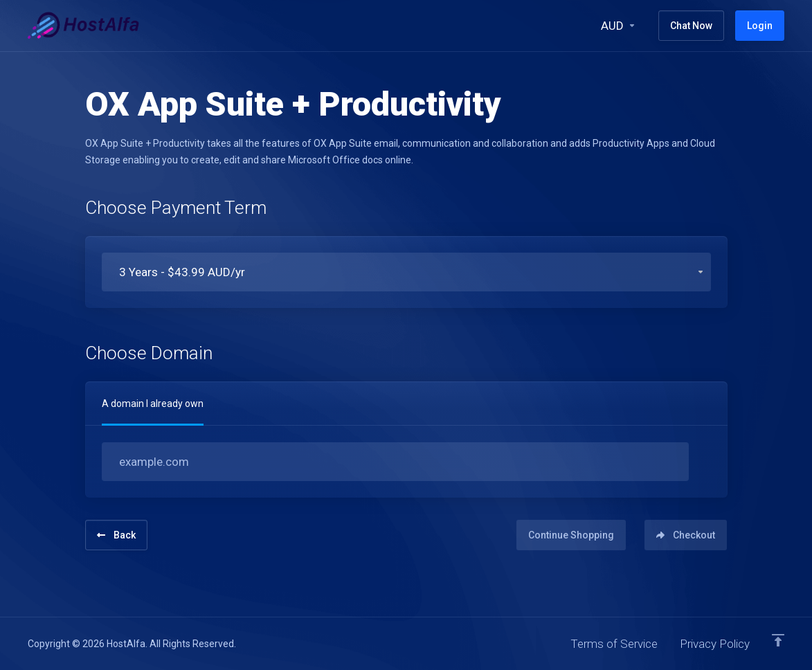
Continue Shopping (571, 535)
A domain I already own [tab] (153, 404)
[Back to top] (778, 640)
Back (116, 535)
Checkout (686, 535)
